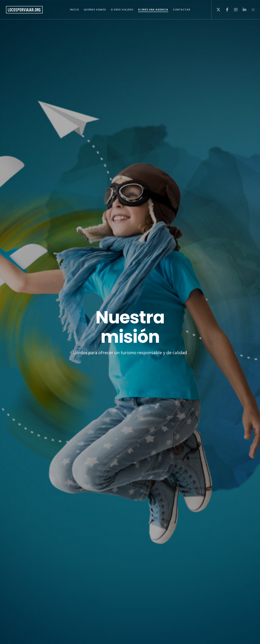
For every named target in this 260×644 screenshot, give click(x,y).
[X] (216, 10)
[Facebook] (225, 10)
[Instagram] (233, 10)
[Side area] (251, 10)
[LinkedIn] (242, 10)
